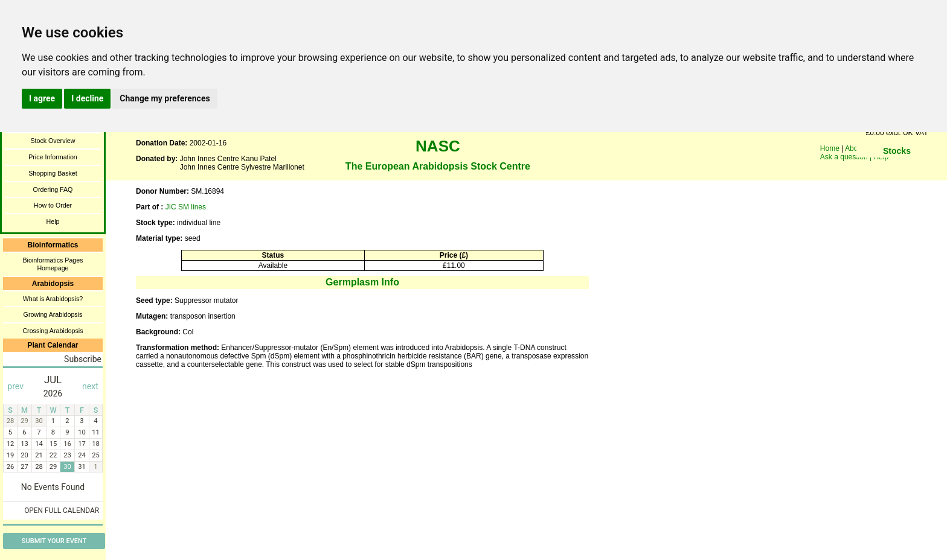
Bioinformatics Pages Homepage (53, 264)
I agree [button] (42, 98)
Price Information (53, 157)
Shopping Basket (53, 173)
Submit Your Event (54, 541)
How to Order (53, 205)
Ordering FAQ (53, 189)
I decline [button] (87, 98)
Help (53, 221)
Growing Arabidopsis (53, 314)
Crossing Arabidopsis (53, 331)
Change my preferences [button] (165, 98)
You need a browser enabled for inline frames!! (897, 169)
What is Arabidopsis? (53, 299)
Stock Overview (53, 141)
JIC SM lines (186, 207)
